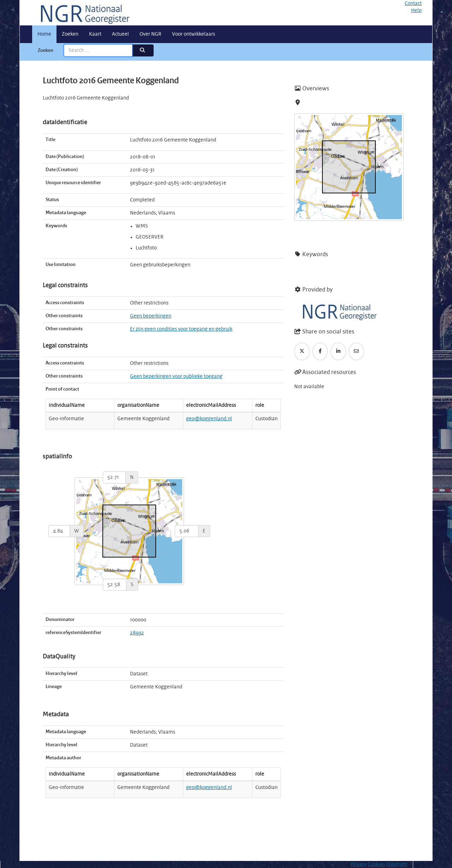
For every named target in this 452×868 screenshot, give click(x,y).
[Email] (357, 351)
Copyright (397, 864)
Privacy (359, 864)
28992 (137, 633)
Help (416, 11)
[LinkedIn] (338, 351)
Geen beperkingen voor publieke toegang (176, 376)
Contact (413, 4)
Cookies (376, 864)
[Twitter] (302, 351)
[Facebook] (320, 351)
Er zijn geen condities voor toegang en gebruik (181, 329)
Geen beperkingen (151, 316)
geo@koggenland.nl (209, 419)
